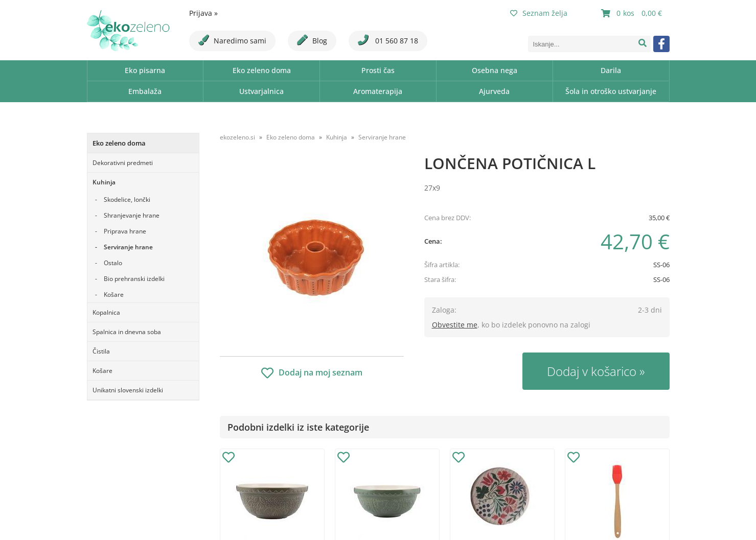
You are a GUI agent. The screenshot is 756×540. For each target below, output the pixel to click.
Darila (611, 70)
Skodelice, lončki (127, 199)
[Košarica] (633, 13)
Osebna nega (495, 70)
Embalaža (145, 91)
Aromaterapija (378, 91)
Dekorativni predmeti (123, 163)
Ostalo (113, 263)
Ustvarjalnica (261, 91)
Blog (312, 40)
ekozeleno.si (237, 137)
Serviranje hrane (128, 247)
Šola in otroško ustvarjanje (611, 91)
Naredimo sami (232, 40)
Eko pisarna (145, 70)
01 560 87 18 (388, 40)
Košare (114, 295)
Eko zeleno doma (262, 70)
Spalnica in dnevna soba (127, 332)
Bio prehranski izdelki (134, 279)
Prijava (203, 13)
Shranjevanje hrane (132, 215)
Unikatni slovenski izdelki (128, 390)
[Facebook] (661, 44)
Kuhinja (104, 182)
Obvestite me (455, 325)
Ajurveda (494, 91)
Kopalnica (106, 312)
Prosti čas (378, 70)
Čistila (101, 351)
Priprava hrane (125, 231)
